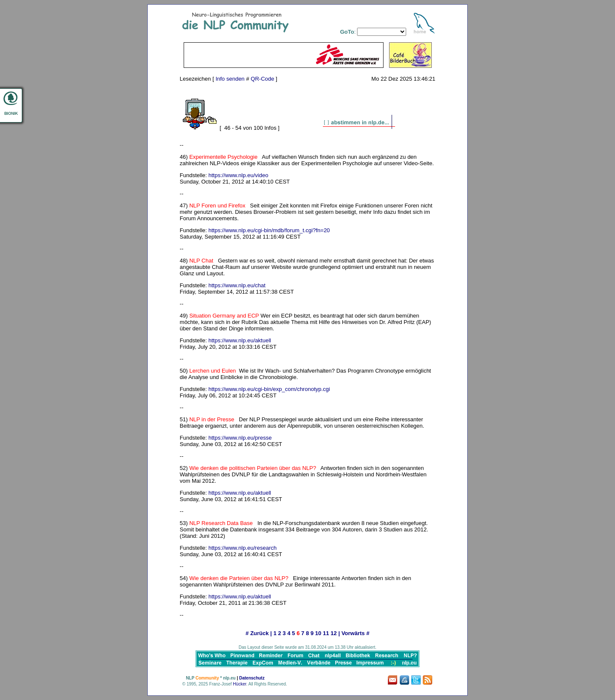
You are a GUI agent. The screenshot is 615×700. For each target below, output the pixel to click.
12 (334, 633)
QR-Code (262, 79)
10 (318, 633)
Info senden (230, 79)
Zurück (259, 633)
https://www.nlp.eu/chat (237, 285)
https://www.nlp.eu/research (243, 548)
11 (326, 633)
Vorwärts (353, 633)
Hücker (239, 684)
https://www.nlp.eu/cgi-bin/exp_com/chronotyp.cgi (269, 389)
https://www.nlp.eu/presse (240, 438)
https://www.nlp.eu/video (238, 175)
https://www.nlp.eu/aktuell (240, 340)
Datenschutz (252, 678)
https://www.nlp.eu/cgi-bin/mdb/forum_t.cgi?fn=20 (269, 230)
